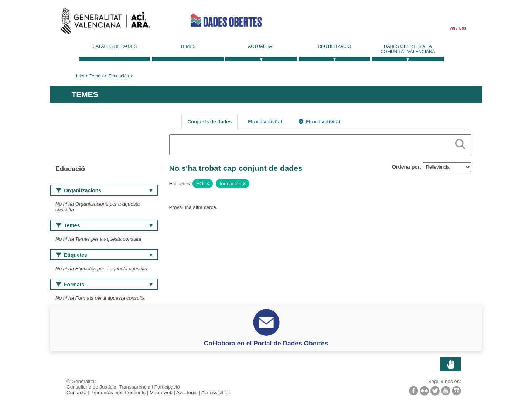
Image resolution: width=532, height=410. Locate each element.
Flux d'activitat (265, 122)
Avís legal (187, 392)
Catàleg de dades (115, 46)
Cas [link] (462, 28)
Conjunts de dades (209, 122)
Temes (188, 46)
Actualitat (261, 46)
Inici (80, 76)
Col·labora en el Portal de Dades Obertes (266, 343)
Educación (119, 76)
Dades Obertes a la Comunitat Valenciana (408, 49)
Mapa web (161, 392)
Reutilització (334, 46)
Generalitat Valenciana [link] (105, 23)
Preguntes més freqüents (118, 392)
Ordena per (406, 167)
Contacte (76, 392)
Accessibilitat (216, 392)
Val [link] (452, 28)
